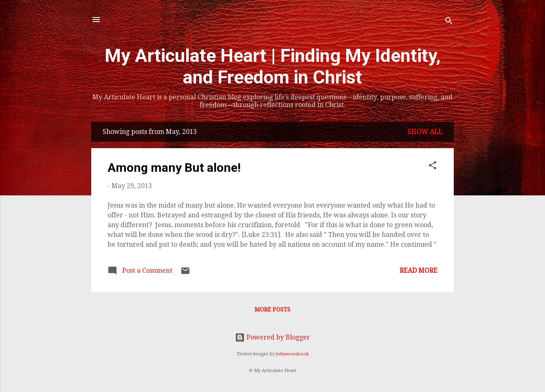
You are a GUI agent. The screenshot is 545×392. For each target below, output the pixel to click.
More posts (272, 309)
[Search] (449, 22)
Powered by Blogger (272, 337)
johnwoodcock (292, 354)
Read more (419, 270)
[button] (433, 167)
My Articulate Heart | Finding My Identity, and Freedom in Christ (273, 66)
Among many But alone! (174, 168)
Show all (425, 132)
